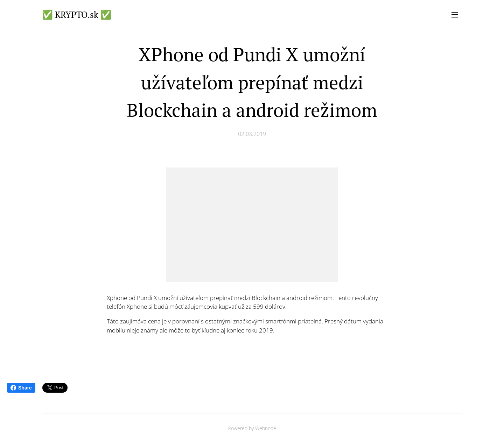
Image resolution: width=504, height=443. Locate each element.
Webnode (266, 428)
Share (21, 388)
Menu (455, 15)
